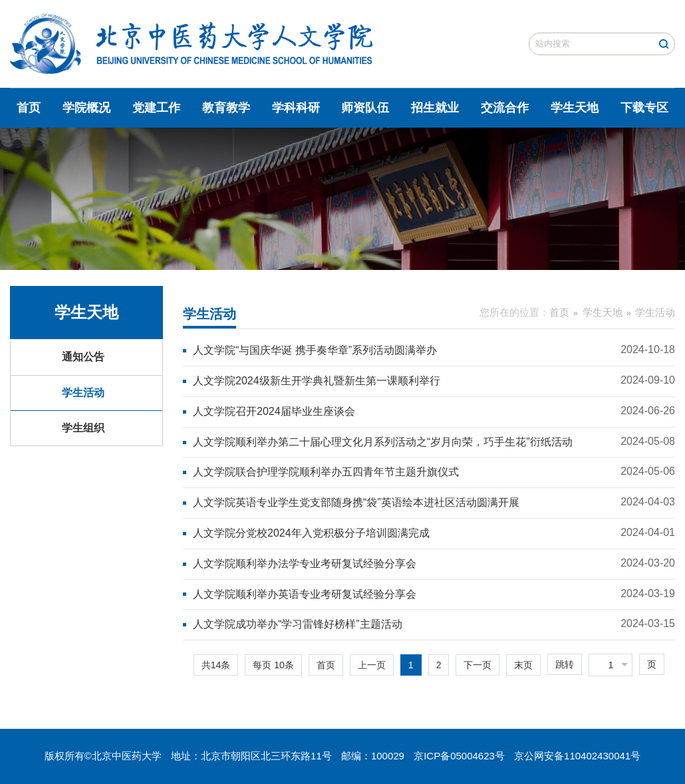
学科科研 (296, 108)
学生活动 (83, 393)
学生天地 (575, 108)
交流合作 (505, 108)
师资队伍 (365, 108)
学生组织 (83, 428)
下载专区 (644, 108)
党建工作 (156, 108)
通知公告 (83, 357)
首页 (29, 108)
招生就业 (435, 108)
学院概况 (86, 108)
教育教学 (226, 108)
